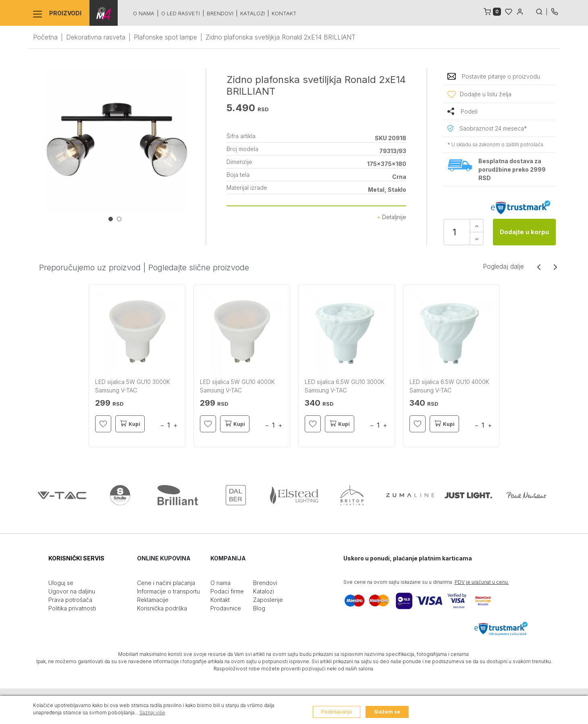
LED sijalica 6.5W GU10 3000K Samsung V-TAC (345, 386)
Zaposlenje (268, 600)
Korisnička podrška (162, 608)
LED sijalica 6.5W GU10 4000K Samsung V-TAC (449, 386)
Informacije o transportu (168, 591)
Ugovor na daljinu (72, 591)
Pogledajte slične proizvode (199, 268)
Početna (45, 37)
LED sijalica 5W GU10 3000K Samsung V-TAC (133, 386)
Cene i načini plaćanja (166, 583)
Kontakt (284, 13)
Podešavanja (337, 712)
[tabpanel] (117, 140)
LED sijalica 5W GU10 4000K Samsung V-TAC (237, 386)
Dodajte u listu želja (486, 94)
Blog (259, 608)
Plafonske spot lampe (165, 37)
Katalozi (252, 13)
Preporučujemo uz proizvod (90, 268)
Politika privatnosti (72, 608)
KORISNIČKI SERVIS (76, 558)
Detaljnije (392, 217)
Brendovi (220, 13)
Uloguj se (61, 583)
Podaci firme (227, 591)
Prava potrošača (70, 600)
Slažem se (387, 712)
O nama (144, 13)
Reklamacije (153, 600)
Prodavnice (226, 608)
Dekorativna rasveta (96, 37)
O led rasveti (181, 13)
